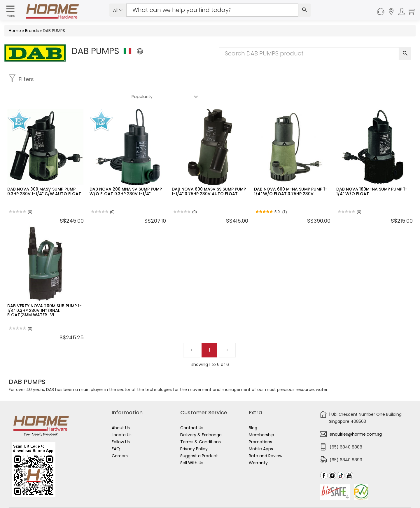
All (118, 10)
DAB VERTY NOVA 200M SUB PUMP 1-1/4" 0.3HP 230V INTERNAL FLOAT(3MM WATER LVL (44, 293)
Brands (32, 31)
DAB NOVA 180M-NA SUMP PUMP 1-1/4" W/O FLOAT (372, 174)
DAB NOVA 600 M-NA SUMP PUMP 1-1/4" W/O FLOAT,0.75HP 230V (291, 174)
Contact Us (192, 411)
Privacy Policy (194, 432)
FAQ (116, 432)
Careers (120, 439)
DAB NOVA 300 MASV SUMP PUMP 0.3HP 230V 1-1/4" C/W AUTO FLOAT (44, 174)
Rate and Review (266, 439)
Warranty (258, 446)
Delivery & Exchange (201, 418)
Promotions (260, 425)
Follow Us (121, 425)
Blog (253, 411)
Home (15, 31)
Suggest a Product (199, 439)
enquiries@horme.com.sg (356, 417)
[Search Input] (212, 10)
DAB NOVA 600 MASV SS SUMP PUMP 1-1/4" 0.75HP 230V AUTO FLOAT (209, 174)
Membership (261, 418)
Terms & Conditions (201, 425)
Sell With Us (192, 446)
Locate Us (122, 418)
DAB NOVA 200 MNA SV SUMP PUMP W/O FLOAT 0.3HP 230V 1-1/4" (126, 174)
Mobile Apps (261, 432)
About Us (121, 411)
